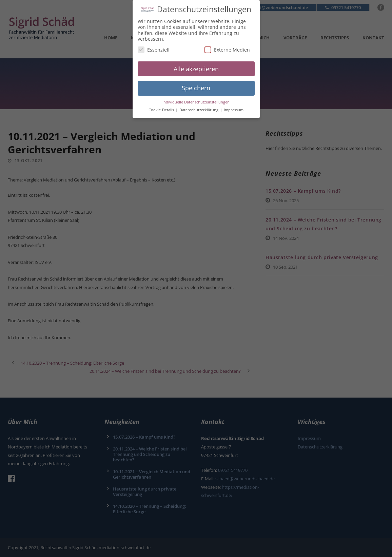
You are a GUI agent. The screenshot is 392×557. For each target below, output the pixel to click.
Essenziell (154, 46)
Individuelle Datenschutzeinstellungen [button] (196, 99)
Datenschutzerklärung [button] (199, 107)
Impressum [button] (234, 107)
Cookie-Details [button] (162, 107)
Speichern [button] (196, 84)
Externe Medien (227, 46)
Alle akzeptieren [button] (196, 65)
